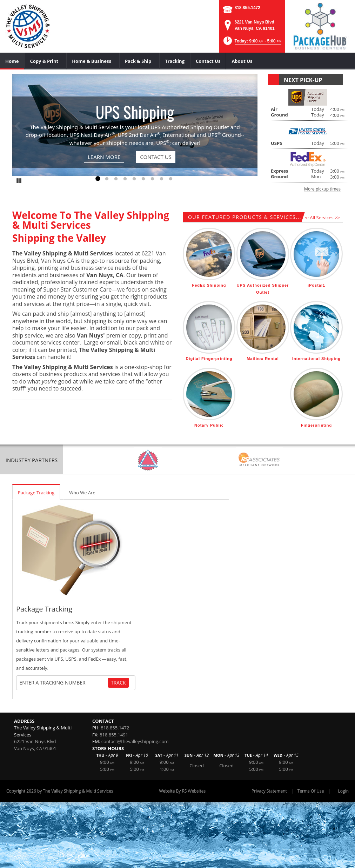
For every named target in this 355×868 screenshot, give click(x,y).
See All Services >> (320, 218)
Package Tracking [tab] (36, 493)
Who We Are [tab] (82, 493)
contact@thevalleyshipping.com (135, 741)
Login (343, 791)
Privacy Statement (269, 791)
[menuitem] (12, 61)
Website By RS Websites (182, 791)
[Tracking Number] (63, 683)
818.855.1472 (247, 8)
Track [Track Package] (118, 683)
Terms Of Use (311, 791)
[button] (252, 43)
